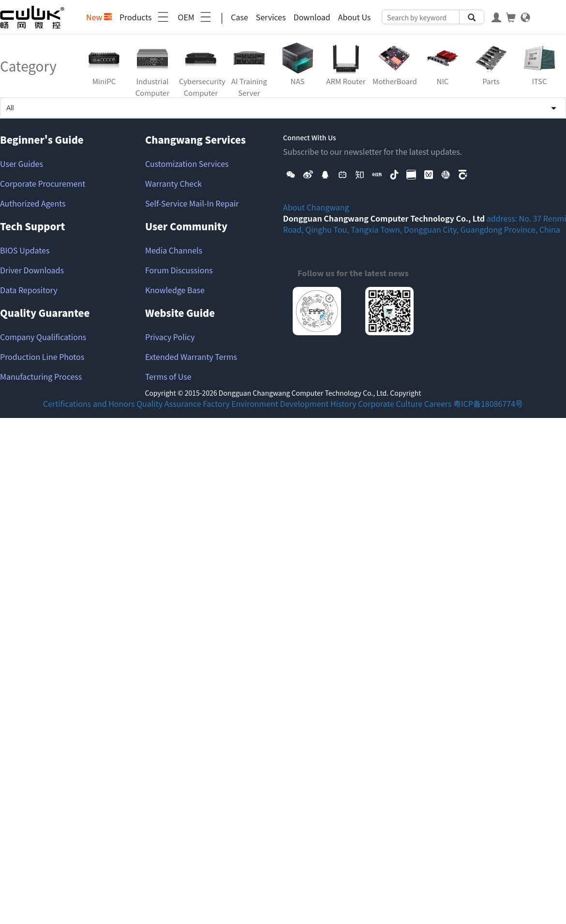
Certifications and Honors (89, 403)
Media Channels (174, 250)
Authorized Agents (33, 203)
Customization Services (187, 164)
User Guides (22, 164)
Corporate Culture (390, 403)
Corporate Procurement (43, 183)
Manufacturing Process (41, 376)
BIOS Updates (25, 250)
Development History (318, 403)
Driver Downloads (32, 270)
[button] (291, 174)
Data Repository (29, 290)
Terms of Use (168, 376)
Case (239, 17)
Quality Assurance (169, 403)
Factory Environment (240, 403)
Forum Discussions (179, 270)
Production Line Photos (42, 357)
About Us (355, 17)
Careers (438, 403)
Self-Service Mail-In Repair (192, 203)
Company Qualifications (43, 337)
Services (271, 17)
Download (312, 17)
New (99, 17)
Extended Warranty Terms (191, 357)
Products (145, 17)
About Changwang (316, 207)
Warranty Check (173, 183)
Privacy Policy (170, 337)
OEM (195, 17)
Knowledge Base (175, 290)
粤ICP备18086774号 (488, 403)
